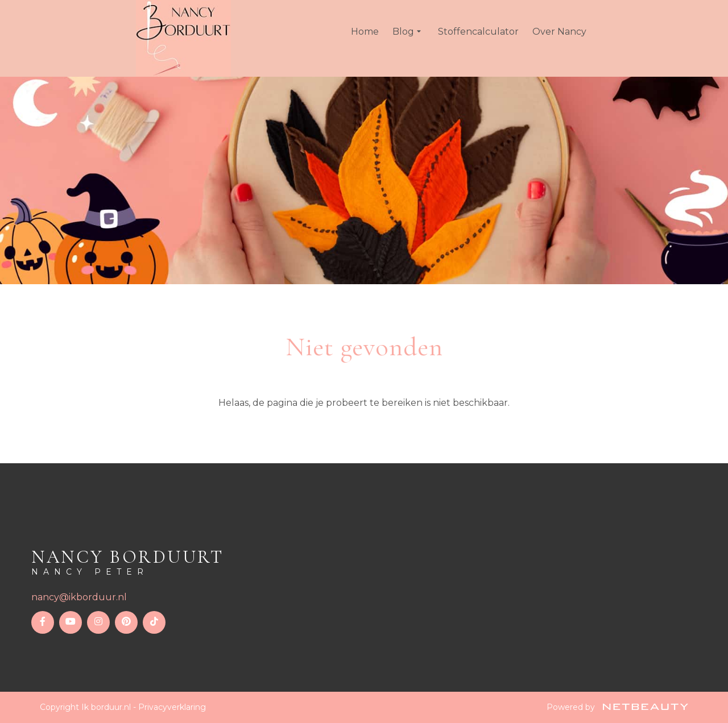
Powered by (617, 707)
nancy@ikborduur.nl (79, 597)
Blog (408, 32)
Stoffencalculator (478, 32)
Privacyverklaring (172, 707)
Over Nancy (559, 32)
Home (365, 32)
